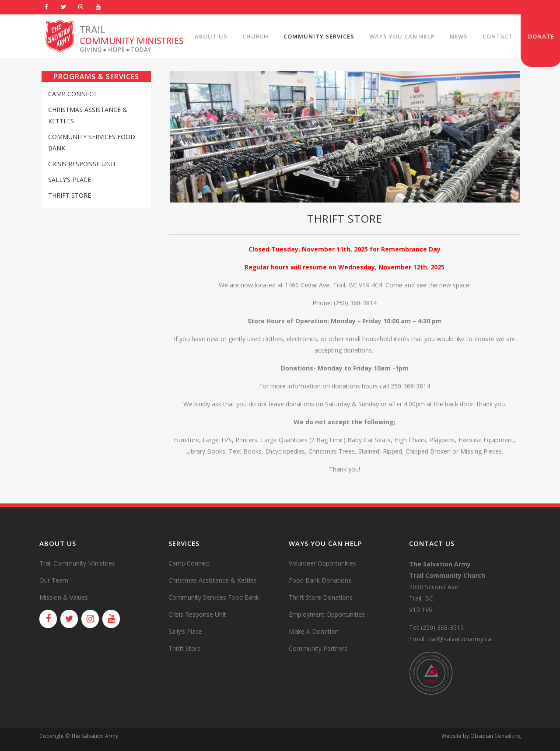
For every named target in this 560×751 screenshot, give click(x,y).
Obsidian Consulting (495, 736)
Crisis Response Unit (82, 164)
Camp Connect (73, 94)
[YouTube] (98, 7)
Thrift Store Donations (321, 597)
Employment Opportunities (327, 614)
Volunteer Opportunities (322, 563)
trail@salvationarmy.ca (459, 639)
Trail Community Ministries (77, 563)
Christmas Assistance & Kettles (213, 580)
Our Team (54, 580)
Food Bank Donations (320, 580)
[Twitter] (64, 7)
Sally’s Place (70, 180)
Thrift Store (70, 195)
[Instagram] (81, 7)
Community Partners (318, 648)
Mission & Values (64, 597)
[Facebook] (46, 7)
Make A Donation (314, 631)
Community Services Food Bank (214, 597)
